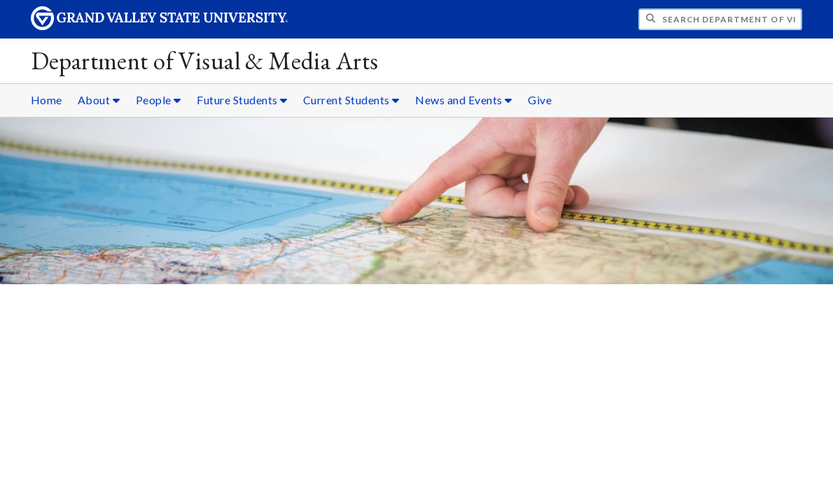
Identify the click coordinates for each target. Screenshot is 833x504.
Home (47, 100)
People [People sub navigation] (159, 100)
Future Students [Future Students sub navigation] (242, 100)
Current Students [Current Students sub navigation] (351, 100)
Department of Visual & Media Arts (205, 61)
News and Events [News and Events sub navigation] (464, 100)
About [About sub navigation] (99, 100)
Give (540, 100)
